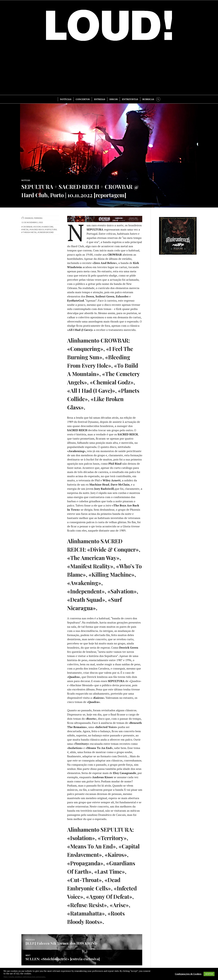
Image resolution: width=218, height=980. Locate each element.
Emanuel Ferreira (34, 218)
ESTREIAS (100, 99)
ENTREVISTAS (130, 99)
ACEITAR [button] (209, 974)
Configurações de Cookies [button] (188, 974)
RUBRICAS (148, 99)
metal (26, 230)
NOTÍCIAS (66, 99)
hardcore (48, 227)
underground (46, 232)
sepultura (51, 230)
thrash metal (30, 232)
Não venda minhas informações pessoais (24, 977)
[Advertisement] (109, 70)
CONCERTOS (83, 99)
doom (38, 227)
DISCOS (114, 99)
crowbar (28, 227)
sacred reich (37, 230)
